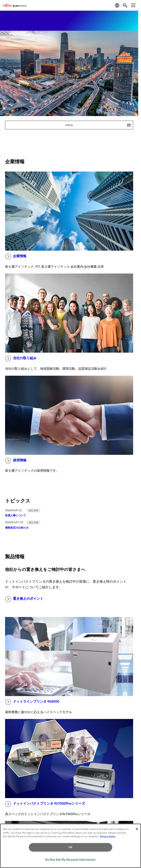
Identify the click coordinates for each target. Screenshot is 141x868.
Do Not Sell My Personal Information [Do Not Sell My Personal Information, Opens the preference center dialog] (70, 859)
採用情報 (16, 461)
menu (99, 125)
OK (70, 847)
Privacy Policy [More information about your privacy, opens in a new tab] (108, 836)
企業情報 (16, 256)
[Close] (137, 829)
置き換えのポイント (24, 599)
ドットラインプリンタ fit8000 (32, 702)
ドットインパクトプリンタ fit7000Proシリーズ (45, 804)
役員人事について (16, 515)
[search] (125, 5)
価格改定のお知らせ (17, 528)
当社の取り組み (21, 358)
